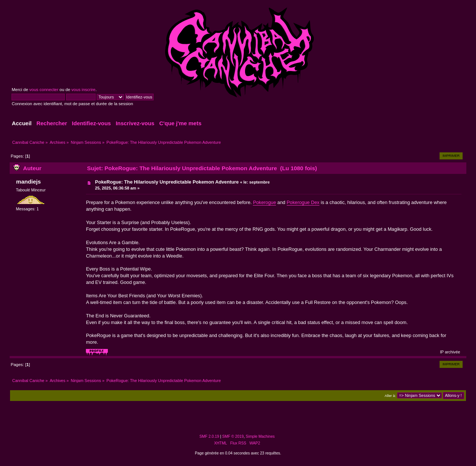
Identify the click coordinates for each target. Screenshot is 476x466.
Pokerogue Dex (303, 202)
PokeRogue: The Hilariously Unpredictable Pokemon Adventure (167, 182)
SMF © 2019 (233, 436)
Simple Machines (260, 436)
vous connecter (44, 90)
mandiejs (28, 182)
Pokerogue (264, 202)
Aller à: (390, 396)
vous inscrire (83, 90)
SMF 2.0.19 (209, 436)
